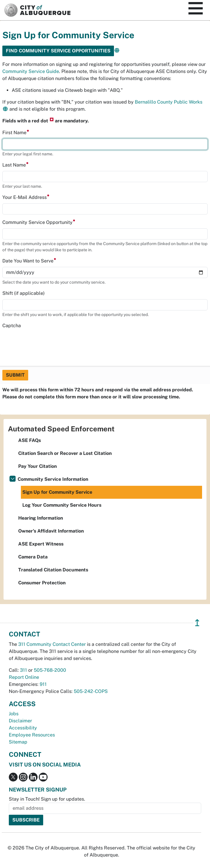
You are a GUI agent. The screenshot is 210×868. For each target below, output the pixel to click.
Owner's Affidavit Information (51, 531)
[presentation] (47, 343)
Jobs (14, 714)
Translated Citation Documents (53, 570)
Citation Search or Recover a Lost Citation (65, 453)
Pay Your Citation (37, 466)
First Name (16, 133)
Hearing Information (41, 518)
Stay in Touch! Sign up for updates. (47, 799)
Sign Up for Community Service (57, 492)
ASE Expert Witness (41, 544)
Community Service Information (53, 479)
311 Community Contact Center (52, 644)
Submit (15, 375)
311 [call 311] (23, 670)
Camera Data (33, 557)
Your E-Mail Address (26, 197)
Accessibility (23, 728)
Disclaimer (20, 721)
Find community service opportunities (58, 51)
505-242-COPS (91, 691)
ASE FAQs (30, 440)
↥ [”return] (197, 623)
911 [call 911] (43, 684)
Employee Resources (32, 735)
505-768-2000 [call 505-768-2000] (50, 670)
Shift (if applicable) (23, 293)
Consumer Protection (42, 583)
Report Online (24, 677)
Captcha (12, 326)
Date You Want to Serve (29, 261)
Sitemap (18, 742)
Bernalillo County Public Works (169, 102)
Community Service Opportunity (39, 222)
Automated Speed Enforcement (61, 429)
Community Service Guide (31, 71)
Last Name (16, 165)
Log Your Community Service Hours (62, 505)
